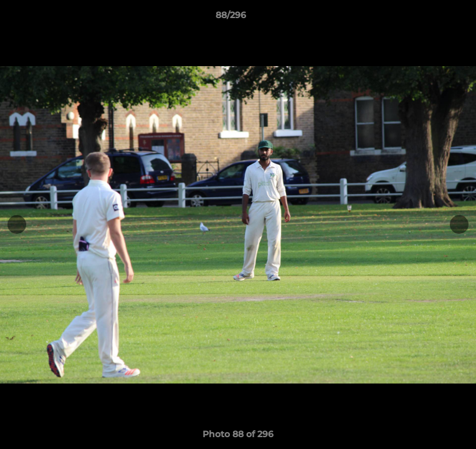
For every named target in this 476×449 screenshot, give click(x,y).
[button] (431, 18)
